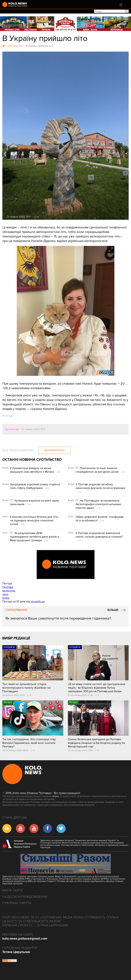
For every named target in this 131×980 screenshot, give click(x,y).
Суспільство (12, 429)
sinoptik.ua (38, 601)
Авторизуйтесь (54, 450)
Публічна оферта (17, 903)
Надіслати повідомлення (25, 897)
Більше (113, 610)
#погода (8, 416)
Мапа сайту (13, 890)
